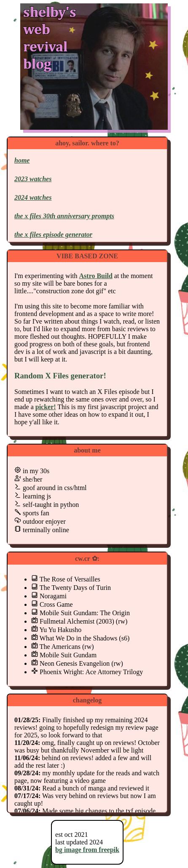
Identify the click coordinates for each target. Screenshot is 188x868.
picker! (46, 407)
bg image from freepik (87, 850)
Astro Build (96, 276)
